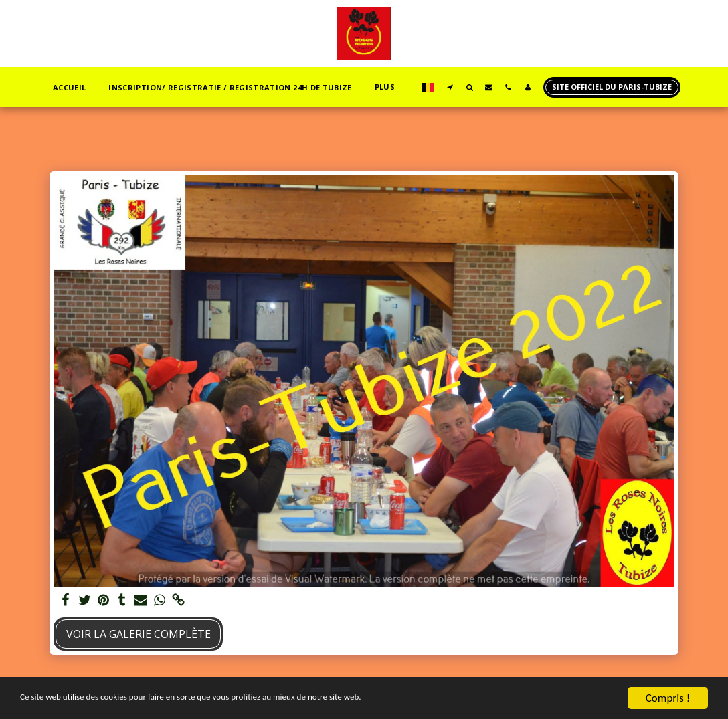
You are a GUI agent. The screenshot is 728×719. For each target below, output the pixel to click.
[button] (450, 87)
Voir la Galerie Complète (139, 634)
